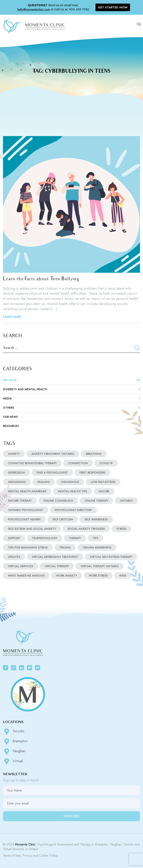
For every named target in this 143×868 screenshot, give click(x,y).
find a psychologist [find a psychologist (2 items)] (52, 473)
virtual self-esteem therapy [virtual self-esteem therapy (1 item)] (111, 557)
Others (71, 408)
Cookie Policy (48, 856)
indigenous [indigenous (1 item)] (70, 482)
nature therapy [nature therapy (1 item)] (20, 501)
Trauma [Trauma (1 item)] (65, 547)
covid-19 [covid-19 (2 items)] (106, 463)
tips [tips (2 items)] (95, 538)
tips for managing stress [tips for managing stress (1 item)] (28, 547)
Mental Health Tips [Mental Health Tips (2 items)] (72, 491)
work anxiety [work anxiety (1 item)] (67, 576)
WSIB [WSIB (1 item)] (123, 576)
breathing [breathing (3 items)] (94, 454)
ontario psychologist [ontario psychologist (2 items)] (26, 510)
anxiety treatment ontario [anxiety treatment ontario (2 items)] (53, 454)
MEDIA (71, 399)
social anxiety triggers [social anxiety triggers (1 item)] (86, 529)
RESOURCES (71, 426)
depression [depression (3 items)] (16, 473)
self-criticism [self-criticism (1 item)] (63, 519)
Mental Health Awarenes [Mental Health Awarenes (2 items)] (27, 491)
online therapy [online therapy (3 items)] (96, 501)
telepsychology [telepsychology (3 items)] (45, 538)
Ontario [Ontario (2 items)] (126, 501)
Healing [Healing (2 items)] (44, 482)
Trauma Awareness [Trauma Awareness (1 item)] (97, 547)
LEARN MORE (12, 317)
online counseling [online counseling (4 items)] (58, 501)
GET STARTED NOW (113, 7)
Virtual (13, 761)
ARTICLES (71, 380)
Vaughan (14, 751)
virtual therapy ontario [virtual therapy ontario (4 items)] (100, 566)
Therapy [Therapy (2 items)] (75, 538)
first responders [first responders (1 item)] (92, 473)
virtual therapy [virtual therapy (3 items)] (57, 566)
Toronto (14, 732)
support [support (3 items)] (14, 538)
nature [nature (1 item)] (104, 491)
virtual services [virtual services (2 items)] (20, 566)
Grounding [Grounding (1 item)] (17, 482)
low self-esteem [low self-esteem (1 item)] (103, 482)
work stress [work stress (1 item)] (98, 576)
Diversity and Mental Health (71, 389)
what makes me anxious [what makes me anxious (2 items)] (26, 576)
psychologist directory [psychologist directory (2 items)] (73, 510)
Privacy (27, 856)
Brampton (15, 741)
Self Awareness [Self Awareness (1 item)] (96, 519)
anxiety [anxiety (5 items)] (14, 454)
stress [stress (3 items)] (121, 529)
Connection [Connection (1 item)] (78, 463)
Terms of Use (12, 856)
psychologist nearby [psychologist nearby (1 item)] (24, 519)
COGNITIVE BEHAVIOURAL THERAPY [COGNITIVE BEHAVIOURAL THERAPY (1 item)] (32, 463)
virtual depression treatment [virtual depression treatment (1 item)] (55, 557)
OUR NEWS (71, 417)
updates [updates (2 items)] (14, 557)
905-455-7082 (79, 9)
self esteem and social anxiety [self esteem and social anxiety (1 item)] (32, 529)
